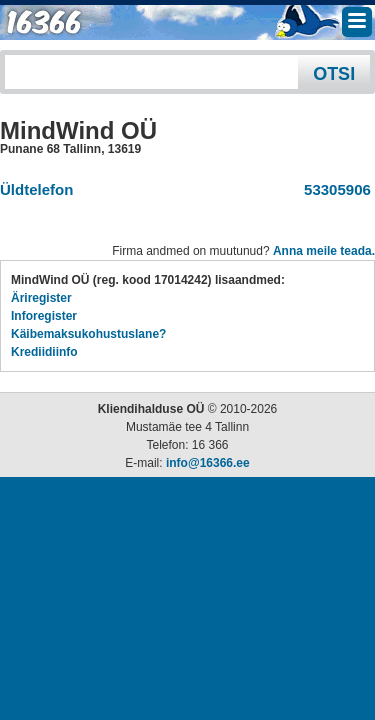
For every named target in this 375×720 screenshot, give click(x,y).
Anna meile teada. (324, 251)
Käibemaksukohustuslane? (88, 334)
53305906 (333, 189)
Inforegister (44, 316)
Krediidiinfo (44, 352)
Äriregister (41, 298)
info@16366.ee (208, 463)
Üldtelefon (36, 189)
